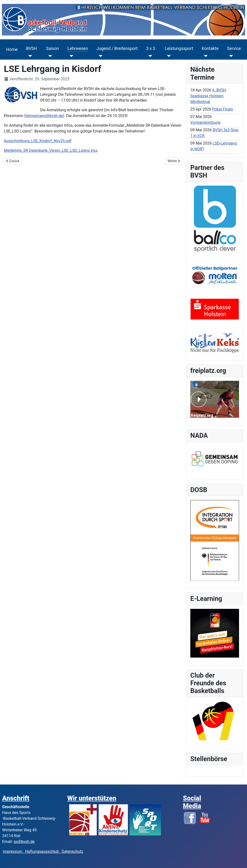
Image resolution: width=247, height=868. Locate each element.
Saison (52, 49)
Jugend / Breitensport (117, 49)
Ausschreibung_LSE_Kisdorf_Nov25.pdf (38, 141)
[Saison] (49, 56)
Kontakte (210, 49)
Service (234, 49)
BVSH (31, 49)
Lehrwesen (78, 49)
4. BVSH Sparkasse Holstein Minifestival (208, 96)
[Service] (230, 56)
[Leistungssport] (168, 56)
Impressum (14, 851)
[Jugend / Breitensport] (99, 56)
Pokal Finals (223, 109)
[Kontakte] (205, 56)
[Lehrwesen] (71, 56)
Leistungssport (179, 49)
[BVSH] (29, 56)
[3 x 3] (149, 56)
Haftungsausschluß (42, 851)
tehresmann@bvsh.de (44, 116)
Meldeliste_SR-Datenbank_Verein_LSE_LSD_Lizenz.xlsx (51, 150)
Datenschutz (72, 851)
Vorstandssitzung (205, 122)
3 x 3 (151, 49)
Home (12, 49)
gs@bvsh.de (24, 842)
